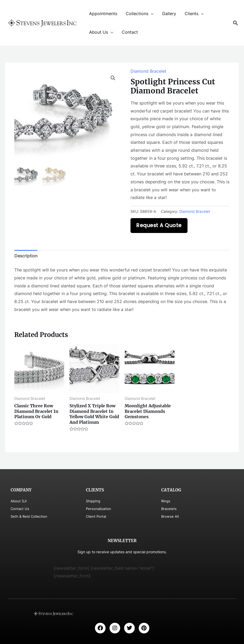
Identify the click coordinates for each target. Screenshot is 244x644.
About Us (99, 32)
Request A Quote (159, 225)
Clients (191, 14)
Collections (137, 14)
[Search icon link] (236, 23)
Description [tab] (26, 256)
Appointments (103, 14)
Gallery (169, 14)
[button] (113, 78)
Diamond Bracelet (148, 71)
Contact (130, 32)
